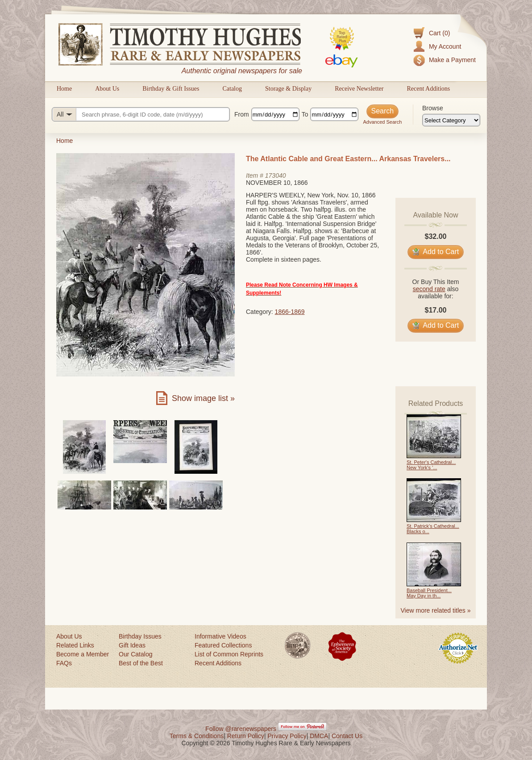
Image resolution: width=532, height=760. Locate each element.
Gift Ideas (132, 645)
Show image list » (203, 398)
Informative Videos (220, 636)
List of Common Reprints (229, 654)
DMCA (319, 736)
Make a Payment (452, 60)
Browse (433, 108)
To (305, 114)
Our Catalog (135, 654)
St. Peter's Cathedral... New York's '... (431, 465)
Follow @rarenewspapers (241, 729)
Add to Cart (436, 252)
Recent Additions (428, 89)
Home (64, 89)
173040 (276, 175)
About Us (107, 89)
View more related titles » (436, 610)
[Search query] (141, 114)
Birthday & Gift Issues (171, 89)
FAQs (64, 663)
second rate (429, 289)
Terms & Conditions (197, 736)
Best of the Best (141, 663)
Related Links (75, 645)
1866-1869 (290, 312)
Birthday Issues (140, 636)
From (242, 114)
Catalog (232, 89)
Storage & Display (288, 89)
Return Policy (246, 736)
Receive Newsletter (359, 89)
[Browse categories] (451, 120)
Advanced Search (382, 122)
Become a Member (83, 654)
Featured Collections (223, 645)
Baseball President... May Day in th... (429, 593)
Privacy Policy (287, 736)
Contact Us (347, 736)
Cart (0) (439, 33)
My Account (445, 46)
